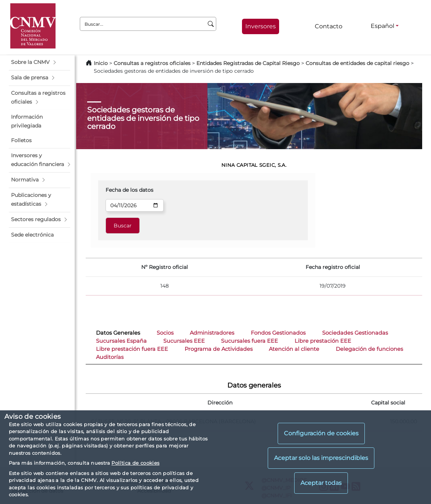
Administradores (212, 333)
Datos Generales (118, 333)
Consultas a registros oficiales (152, 63)
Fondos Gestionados (278, 333)
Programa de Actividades (219, 349)
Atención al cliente (294, 349)
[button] (40, 62)
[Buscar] (211, 24)
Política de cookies (135, 463)
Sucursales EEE (184, 341)
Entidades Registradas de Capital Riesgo (248, 63)
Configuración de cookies (321, 433)
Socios (165, 333)
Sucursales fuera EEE (250, 341)
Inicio (101, 63)
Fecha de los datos (129, 190)
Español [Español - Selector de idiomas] (382, 26)
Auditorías (110, 357)
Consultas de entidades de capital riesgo (357, 63)
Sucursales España (121, 341)
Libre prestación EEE (323, 341)
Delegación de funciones (369, 349)
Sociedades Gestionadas (355, 333)
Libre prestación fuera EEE (132, 349)
